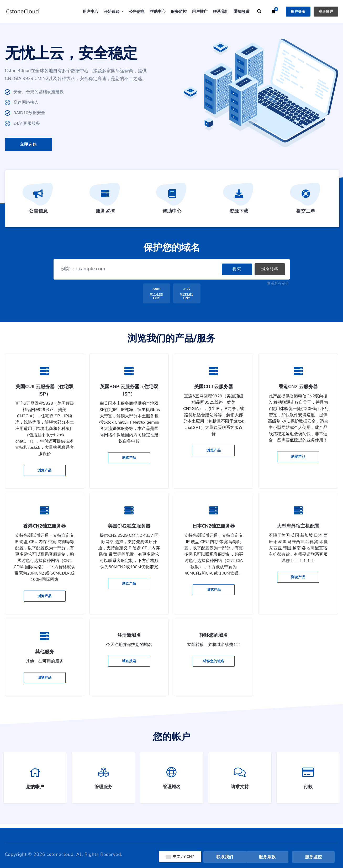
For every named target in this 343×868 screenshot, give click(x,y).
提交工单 (306, 200)
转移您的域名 (214, 661)
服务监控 (179, 12)
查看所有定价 (278, 283)
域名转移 (270, 269)
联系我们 (221, 12)
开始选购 (112, 12)
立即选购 (28, 144)
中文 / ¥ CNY (180, 857)
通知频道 (242, 12)
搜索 (237, 269)
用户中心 (91, 12)
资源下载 (239, 200)
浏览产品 (45, 470)
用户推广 (200, 12)
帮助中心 (158, 12)
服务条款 (267, 857)
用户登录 (298, 12)
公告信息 (137, 12)
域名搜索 (129, 661)
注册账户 (326, 12)
